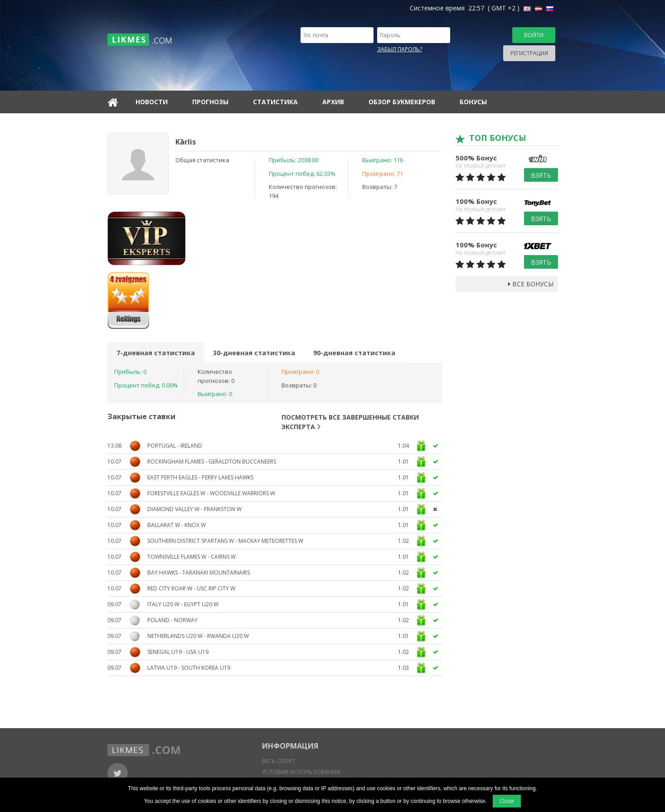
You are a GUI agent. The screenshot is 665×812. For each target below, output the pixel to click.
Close (507, 801)
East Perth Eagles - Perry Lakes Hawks (200, 477)
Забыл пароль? (400, 49)
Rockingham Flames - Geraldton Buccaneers (212, 462)
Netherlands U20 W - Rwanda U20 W (198, 636)
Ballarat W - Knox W (177, 525)
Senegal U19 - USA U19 (178, 652)
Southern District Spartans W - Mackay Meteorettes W (225, 541)
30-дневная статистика (254, 353)
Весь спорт (279, 761)
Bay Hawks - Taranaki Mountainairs (199, 573)
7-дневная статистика (156, 353)
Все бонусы (531, 284)
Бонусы (473, 102)
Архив (333, 102)
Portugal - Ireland (175, 446)
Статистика (275, 102)
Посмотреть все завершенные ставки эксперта (350, 422)
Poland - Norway (172, 620)
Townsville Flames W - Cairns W (192, 557)
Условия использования (301, 772)
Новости (152, 102)
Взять (541, 175)
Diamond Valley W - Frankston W (194, 509)
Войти (534, 35)
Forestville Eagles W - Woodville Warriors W (211, 493)
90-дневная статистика (354, 353)
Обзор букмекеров (402, 102)
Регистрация (529, 53)
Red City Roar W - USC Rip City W (191, 588)
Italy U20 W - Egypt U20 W (183, 604)
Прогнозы (210, 102)
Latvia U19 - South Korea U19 (189, 668)
